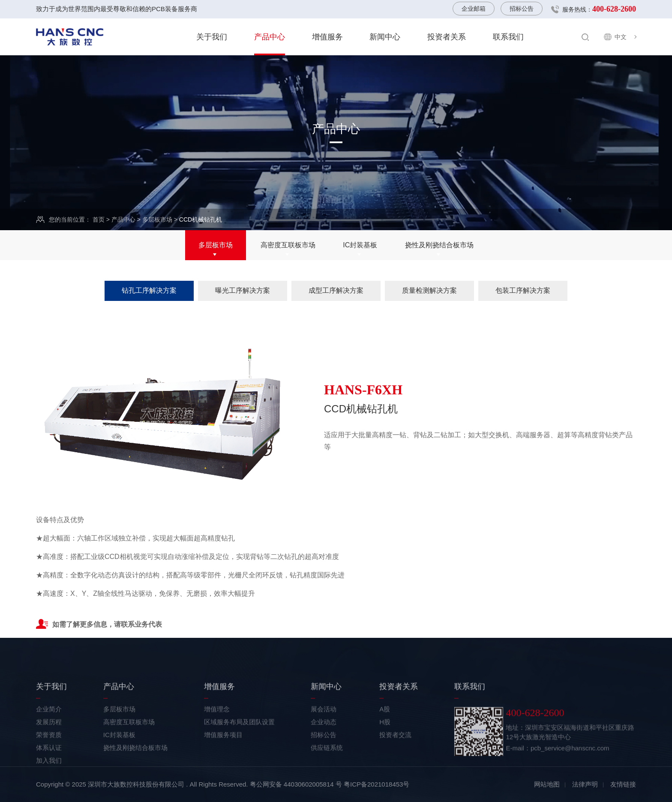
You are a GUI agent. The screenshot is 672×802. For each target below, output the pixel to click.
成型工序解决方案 (336, 290)
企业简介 (49, 743)
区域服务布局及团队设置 (239, 756)
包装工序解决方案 (523, 290)
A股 (385, 743)
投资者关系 (447, 37)
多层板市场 (157, 220)
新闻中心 (385, 37)
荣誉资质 (49, 769)
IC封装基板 (360, 246)
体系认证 (49, 782)
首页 (99, 220)
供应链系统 (327, 782)
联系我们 (508, 37)
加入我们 (49, 794)
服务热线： (599, 9)
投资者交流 (395, 769)
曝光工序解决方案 (243, 290)
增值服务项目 (223, 769)
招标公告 (522, 9)
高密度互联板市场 (288, 246)
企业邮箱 (474, 9)
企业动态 (324, 756)
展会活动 (324, 743)
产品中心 (270, 37)
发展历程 (49, 756)
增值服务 (327, 37)
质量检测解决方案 (429, 290)
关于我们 (212, 37)
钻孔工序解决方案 (149, 290)
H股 (385, 756)
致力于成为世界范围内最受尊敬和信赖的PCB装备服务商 (117, 9)
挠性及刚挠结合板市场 (439, 246)
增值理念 (217, 743)
